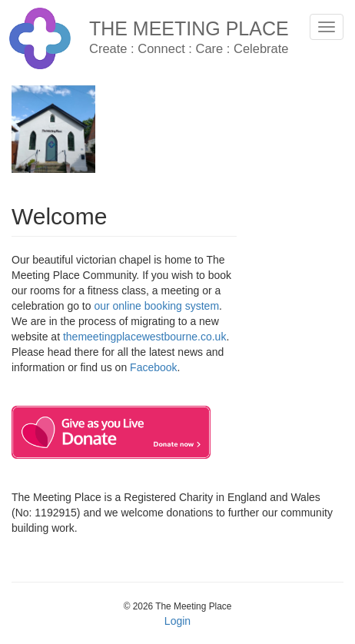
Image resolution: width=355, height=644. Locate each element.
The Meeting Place (189, 28)
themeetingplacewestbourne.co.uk (144, 337)
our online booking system (156, 306)
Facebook (153, 367)
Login (177, 621)
